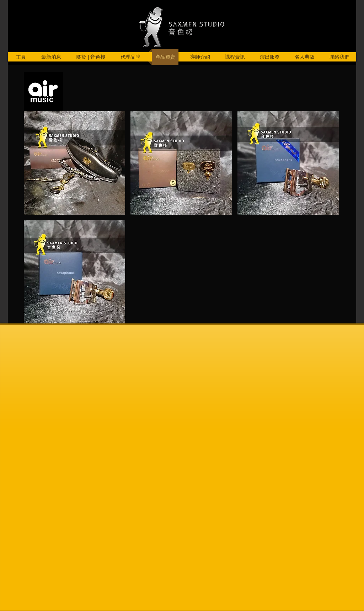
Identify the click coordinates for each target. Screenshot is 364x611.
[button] (74, 163)
